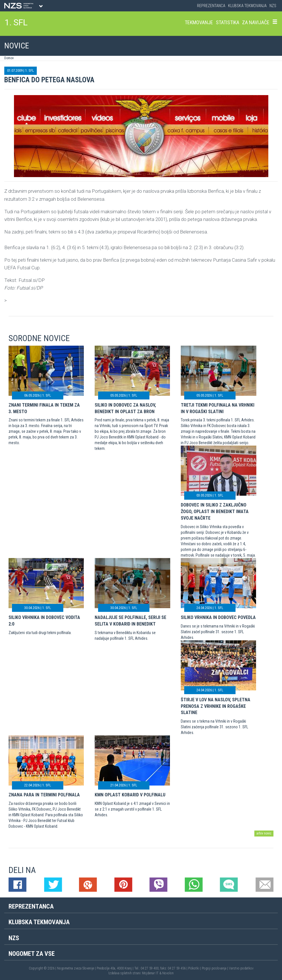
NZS (273, 6)
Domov (9, 58)
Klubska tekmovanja (247, 6)
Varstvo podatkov (241, 968)
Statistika (228, 22)
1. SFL (16, 22)
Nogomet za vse (32, 954)
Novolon (168, 973)
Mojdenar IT (150, 973)
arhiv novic (264, 833)
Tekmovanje (199, 22)
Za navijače (256, 22)
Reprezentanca (211, 6)
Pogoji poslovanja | (215, 968)
